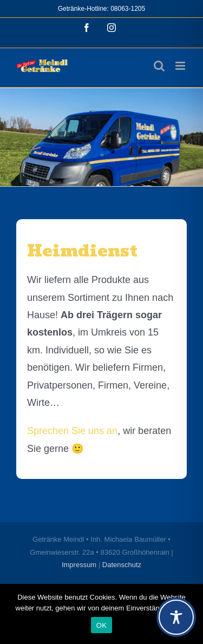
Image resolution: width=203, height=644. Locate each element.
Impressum (79, 565)
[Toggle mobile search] (159, 66)
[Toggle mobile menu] (181, 66)
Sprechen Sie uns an (72, 431)
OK (101, 625)
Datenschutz (122, 565)
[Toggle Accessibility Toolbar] (176, 617)
